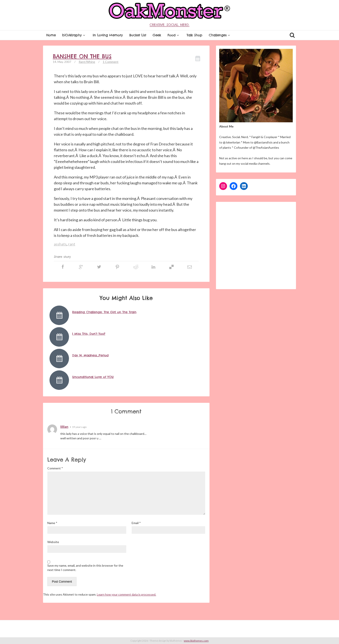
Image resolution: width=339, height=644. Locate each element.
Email (136, 523)
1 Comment (111, 62)
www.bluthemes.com (196, 641)
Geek (157, 35)
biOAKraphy (74, 35)
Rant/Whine (87, 62)
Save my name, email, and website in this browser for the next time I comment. (85, 568)
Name (52, 523)
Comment (55, 468)
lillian (64, 427)
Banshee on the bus (82, 56)
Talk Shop (194, 35)
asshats (60, 244)
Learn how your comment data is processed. (126, 594)
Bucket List (138, 35)
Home (51, 35)
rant (72, 244)
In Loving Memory (108, 35)
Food (174, 35)
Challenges (220, 35)
